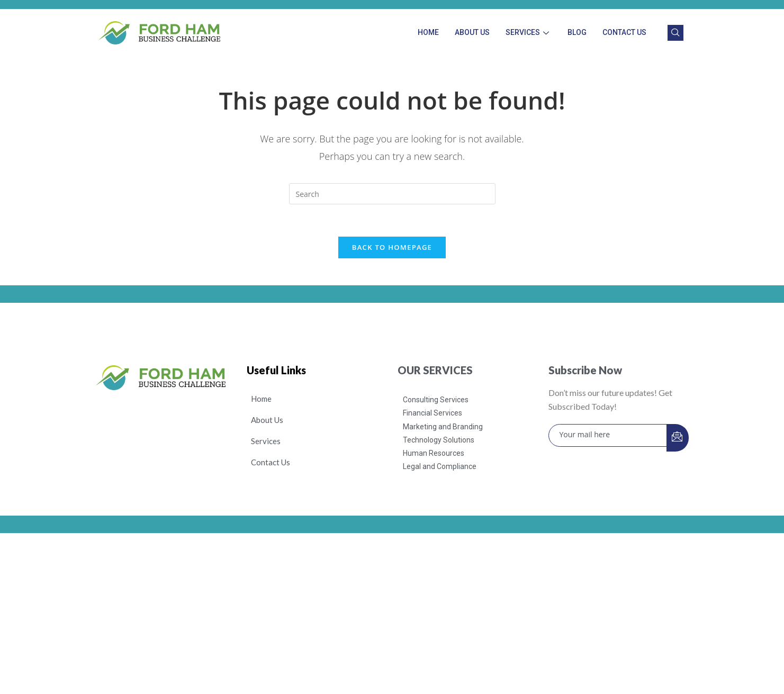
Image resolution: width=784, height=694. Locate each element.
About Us (472, 32)
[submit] (678, 438)
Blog (577, 32)
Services (529, 32)
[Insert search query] (392, 194)
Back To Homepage (392, 247)
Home (428, 32)
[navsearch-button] (675, 33)
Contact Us (624, 32)
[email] (608, 435)
